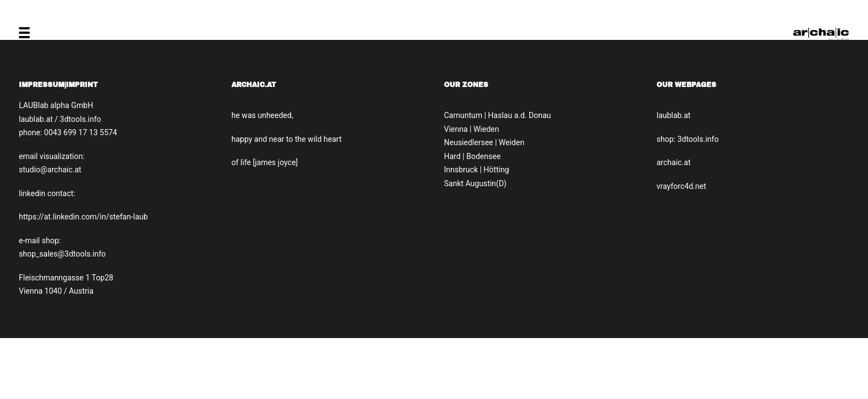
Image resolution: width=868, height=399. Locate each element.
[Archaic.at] (821, 33)
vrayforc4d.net (681, 186)
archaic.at (674, 162)
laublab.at (673, 115)
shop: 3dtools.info (688, 139)
